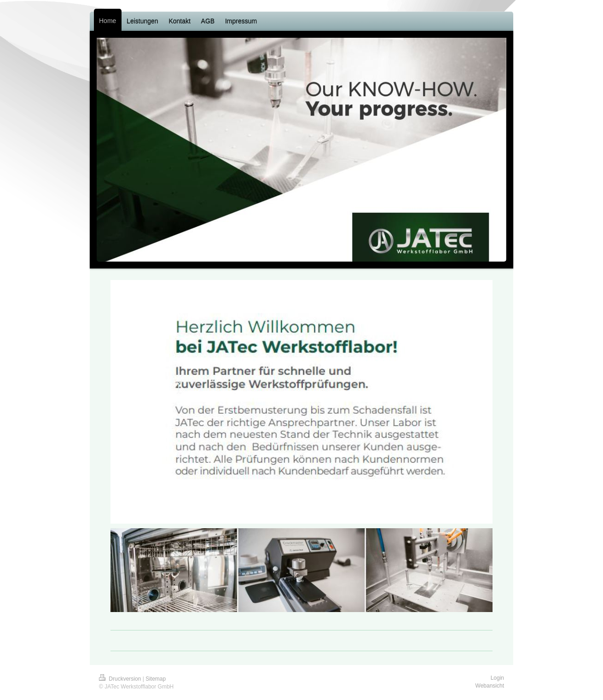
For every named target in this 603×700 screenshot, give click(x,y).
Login (497, 678)
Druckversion (121, 679)
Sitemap (156, 679)
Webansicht (490, 686)
